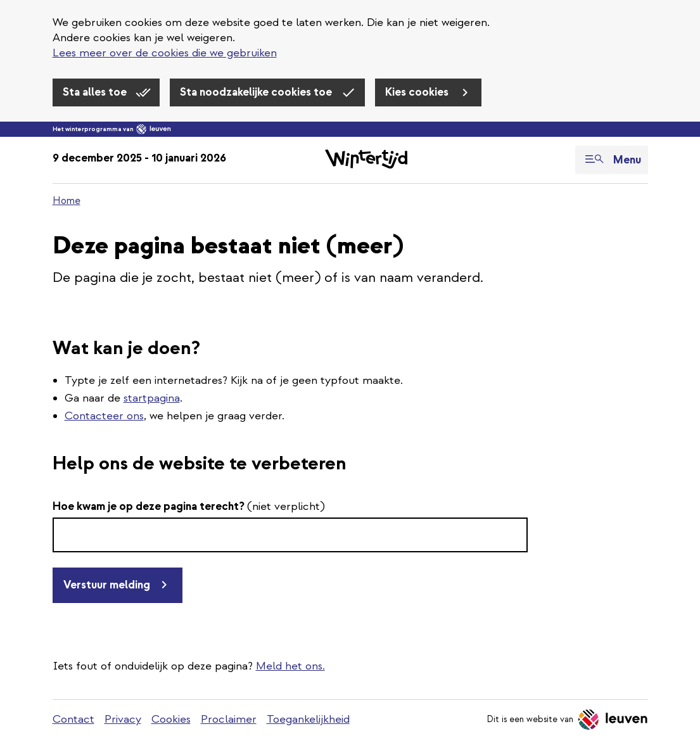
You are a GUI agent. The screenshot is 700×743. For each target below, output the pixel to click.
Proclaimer (229, 719)
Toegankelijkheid (308, 719)
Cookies (171, 719)
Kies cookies (418, 92)
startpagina (152, 398)
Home (67, 201)
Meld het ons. (290, 666)
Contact (73, 719)
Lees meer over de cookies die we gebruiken (165, 53)
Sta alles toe (96, 92)
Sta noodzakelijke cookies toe (257, 92)
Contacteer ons (104, 416)
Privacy (123, 719)
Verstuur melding (107, 585)
